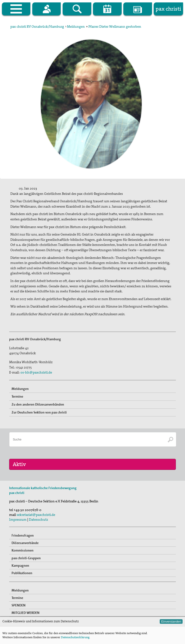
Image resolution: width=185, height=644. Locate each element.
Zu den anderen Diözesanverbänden (38, 404)
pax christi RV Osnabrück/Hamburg (37, 26)
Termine (17, 396)
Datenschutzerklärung (75, 637)
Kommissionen (23, 550)
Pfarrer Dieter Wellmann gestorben (115, 26)
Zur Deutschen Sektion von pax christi (39, 412)
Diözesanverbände (25, 543)
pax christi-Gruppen (26, 558)
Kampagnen (20, 565)
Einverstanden (171, 621)
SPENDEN (19, 605)
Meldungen (76, 26)
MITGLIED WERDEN (26, 613)
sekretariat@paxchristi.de (36, 515)
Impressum (18, 519)
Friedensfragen (23, 535)
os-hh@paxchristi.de (36, 372)
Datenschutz (38, 519)
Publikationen (22, 573)
